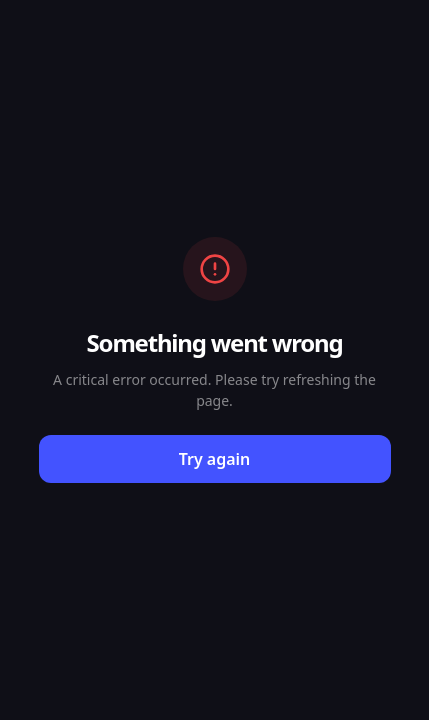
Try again (215, 459)
